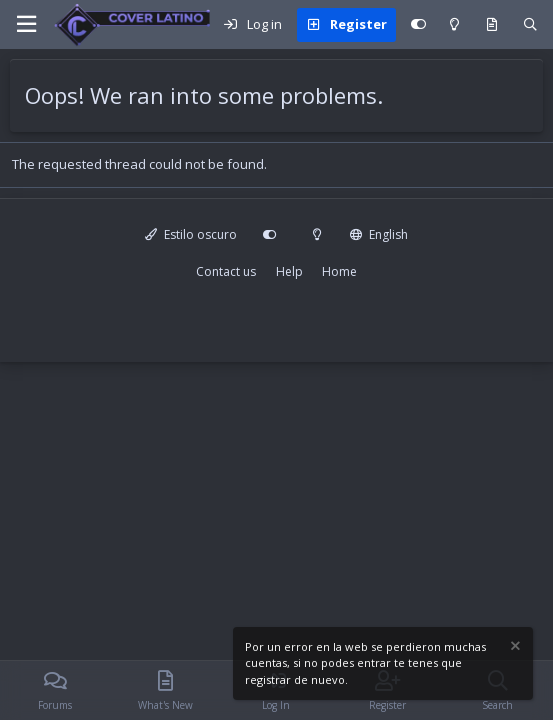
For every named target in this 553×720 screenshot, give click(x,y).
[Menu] (26, 24)
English (379, 234)
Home (339, 271)
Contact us (226, 271)
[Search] (530, 25)
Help (289, 271)
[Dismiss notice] (514, 648)
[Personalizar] (418, 25)
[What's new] (491, 25)
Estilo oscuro (191, 234)
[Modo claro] (454, 25)
